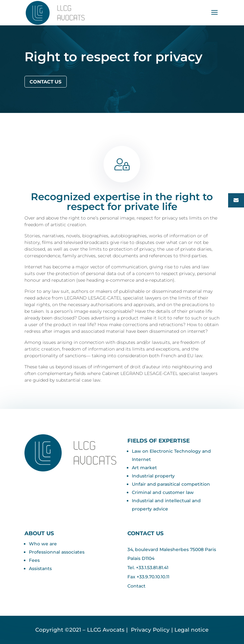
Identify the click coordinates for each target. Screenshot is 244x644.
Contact (136, 586)
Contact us (46, 82)
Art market (144, 468)
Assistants (40, 568)
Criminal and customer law (163, 492)
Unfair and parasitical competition (171, 484)
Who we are (43, 544)
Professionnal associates (57, 552)
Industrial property (153, 476)
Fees (34, 560)
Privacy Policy (149, 630)
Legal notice (191, 630)
